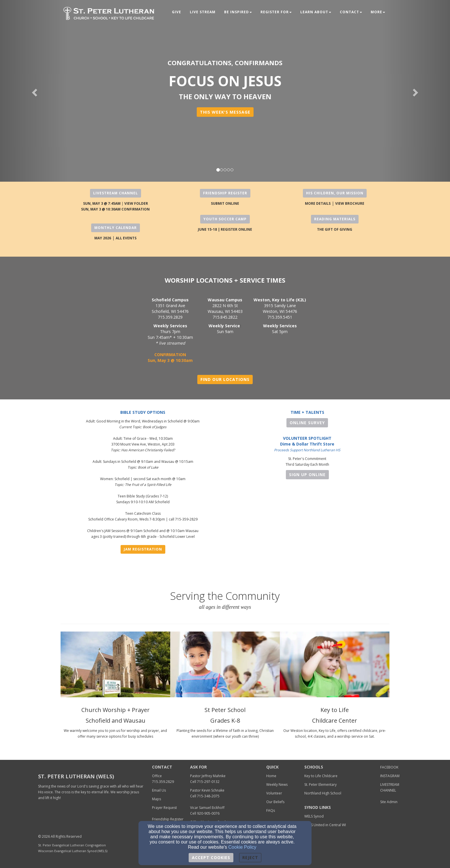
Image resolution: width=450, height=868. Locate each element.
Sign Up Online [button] (307, 475)
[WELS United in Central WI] (325, 825)
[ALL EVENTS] (126, 238)
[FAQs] (271, 810)
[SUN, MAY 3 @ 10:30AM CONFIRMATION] (115, 209)
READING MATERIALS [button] (335, 219)
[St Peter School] (225, 708)
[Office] (157, 776)
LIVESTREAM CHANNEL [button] (116, 193)
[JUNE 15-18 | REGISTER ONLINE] (225, 229)
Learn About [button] (316, 12)
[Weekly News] (277, 784)
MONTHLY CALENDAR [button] (116, 228)
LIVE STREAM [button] (203, 12)
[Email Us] (159, 790)
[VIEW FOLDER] (136, 203)
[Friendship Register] (168, 819)
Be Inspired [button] (238, 12)
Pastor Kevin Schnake (207, 790)
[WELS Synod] (314, 816)
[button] (225, 112)
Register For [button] (276, 12)
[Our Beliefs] (275, 802)
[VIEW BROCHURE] (350, 203)
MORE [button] (378, 12)
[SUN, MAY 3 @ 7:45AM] (102, 203)
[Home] (271, 776)
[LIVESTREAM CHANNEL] (390, 787)
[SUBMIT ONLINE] (225, 203)
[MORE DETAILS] (318, 203)
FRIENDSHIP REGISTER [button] (225, 193)
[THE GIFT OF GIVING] (335, 229)
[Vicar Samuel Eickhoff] (207, 807)
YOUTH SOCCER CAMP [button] (225, 219)
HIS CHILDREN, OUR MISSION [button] (335, 193)
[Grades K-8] (225, 719)
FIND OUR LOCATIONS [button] (225, 379)
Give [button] (177, 12)
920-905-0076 (208, 813)
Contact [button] (351, 12)
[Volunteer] (274, 793)
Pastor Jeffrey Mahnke (208, 776)
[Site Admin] (389, 802)
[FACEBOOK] (389, 767)
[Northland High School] (323, 793)
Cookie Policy (242, 847)
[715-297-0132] (208, 781)
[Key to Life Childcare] (321, 776)
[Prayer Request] (164, 807)
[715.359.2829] (163, 781)
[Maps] (156, 799)
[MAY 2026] (103, 238)
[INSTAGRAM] (390, 776)
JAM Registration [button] (143, 549)
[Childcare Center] (335, 719)
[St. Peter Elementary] (320, 784)
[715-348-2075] (208, 796)
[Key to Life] (335, 708)
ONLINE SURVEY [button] (307, 423)
